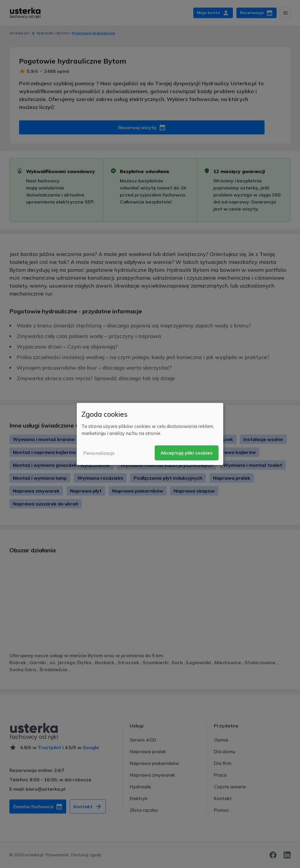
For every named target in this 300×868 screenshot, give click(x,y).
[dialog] (150, 434)
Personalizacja (99, 453)
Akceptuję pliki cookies (187, 453)
